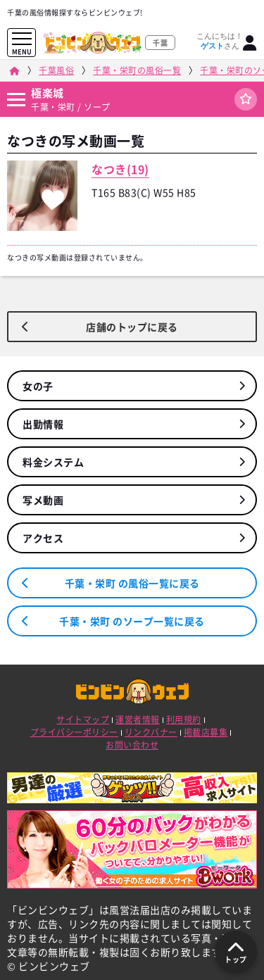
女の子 (38, 386)
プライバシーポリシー (74, 732)
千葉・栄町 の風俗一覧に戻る (132, 583)
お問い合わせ (132, 745)
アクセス (43, 538)
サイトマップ (83, 720)
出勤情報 (43, 424)
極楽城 (48, 93)
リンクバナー (151, 732)
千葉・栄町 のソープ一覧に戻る (132, 621)
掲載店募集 (206, 732)
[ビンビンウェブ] (14, 71)
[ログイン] (250, 43)
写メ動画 (43, 500)
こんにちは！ (220, 41)
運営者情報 (138, 720)
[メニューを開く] (22, 39)
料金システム (53, 462)
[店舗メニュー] (15, 100)
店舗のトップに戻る (132, 327)
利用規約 (184, 720)
